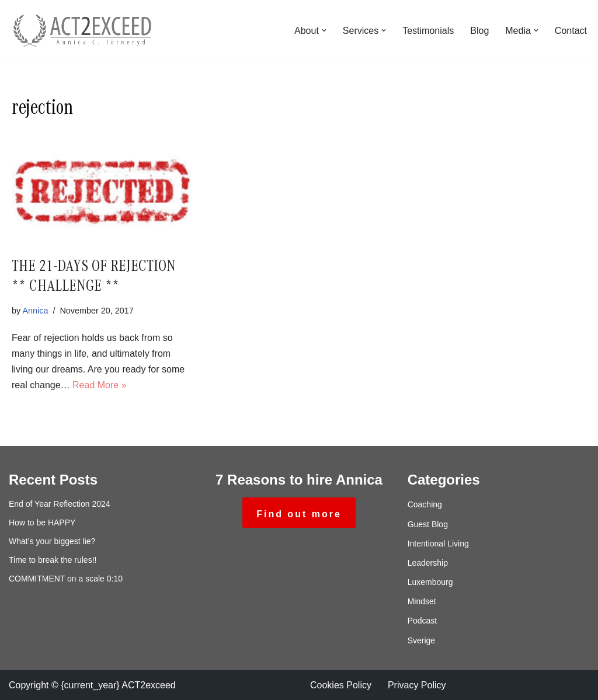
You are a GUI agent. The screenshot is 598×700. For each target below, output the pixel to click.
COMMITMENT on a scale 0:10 (66, 579)
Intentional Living (438, 544)
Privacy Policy (417, 685)
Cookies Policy (341, 685)
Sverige (421, 640)
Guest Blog (428, 524)
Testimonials (428, 31)
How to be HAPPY (42, 523)
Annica (35, 311)
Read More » (100, 385)
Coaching (425, 504)
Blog (479, 31)
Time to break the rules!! (53, 560)
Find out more (299, 514)
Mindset (422, 601)
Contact (571, 31)
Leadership (428, 563)
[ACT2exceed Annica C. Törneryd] (82, 30)
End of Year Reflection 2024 (60, 504)
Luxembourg (430, 582)
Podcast (423, 621)
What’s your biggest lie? (52, 541)
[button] (324, 30)
